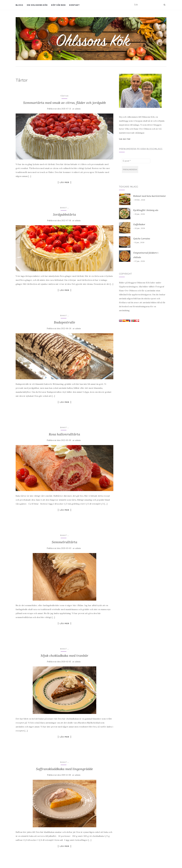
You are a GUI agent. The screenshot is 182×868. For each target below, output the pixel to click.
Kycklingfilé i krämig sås (146, 210)
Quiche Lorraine (142, 238)
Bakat (63, 208)
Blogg (19, 5)
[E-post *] (136, 161)
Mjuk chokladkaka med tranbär (64, 656)
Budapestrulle (64, 322)
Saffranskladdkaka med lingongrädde (64, 769)
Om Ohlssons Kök (37, 5)
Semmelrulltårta (64, 542)
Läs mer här (125, 139)
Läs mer (64, 182)
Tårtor (64, 96)
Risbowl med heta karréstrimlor (150, 196)
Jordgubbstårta (64, 214)
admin (78, 109)
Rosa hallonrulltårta (64, 434)
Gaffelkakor (139, 224)
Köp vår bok (58, 5)
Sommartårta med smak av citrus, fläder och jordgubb (64, 103)
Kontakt (74, 5)
